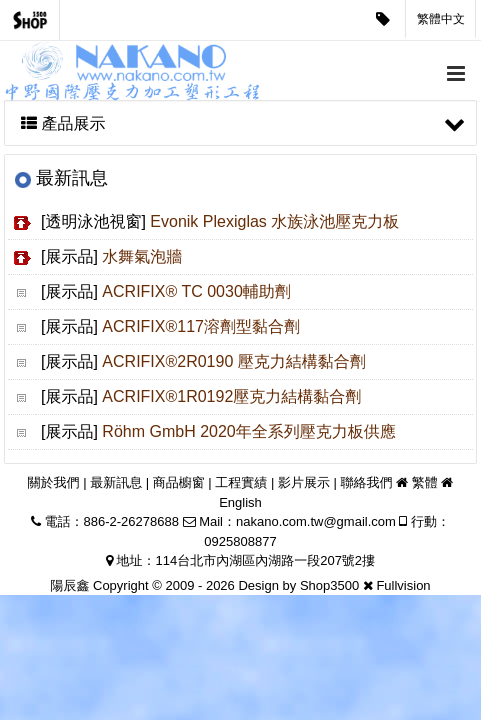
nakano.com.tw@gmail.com (316, 521)
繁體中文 (441, 19)
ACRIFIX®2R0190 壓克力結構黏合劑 (233, 361)
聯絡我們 (367, 482)
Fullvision (403, 585)
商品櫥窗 (179, 482)
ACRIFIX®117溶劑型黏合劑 (201, 326)
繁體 (425, 482)
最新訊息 (116, 482)
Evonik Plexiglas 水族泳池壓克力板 (274, 221)
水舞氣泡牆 (142, 256)
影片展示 (304, 482)
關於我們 (54, 482)
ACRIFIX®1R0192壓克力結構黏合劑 (231, 396)
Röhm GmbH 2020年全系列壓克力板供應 (248, 431)
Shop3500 (329, 585)
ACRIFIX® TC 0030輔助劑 (196, 291)
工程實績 (241, 482)
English (240, 502)
